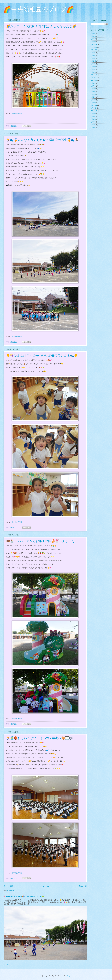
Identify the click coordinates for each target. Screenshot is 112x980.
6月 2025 (93, 58)
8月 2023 (93, 116)
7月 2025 (93, 55)
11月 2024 (94, 78)
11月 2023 (94, 108)
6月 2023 (93, 122)
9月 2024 (93, 83)
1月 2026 (93, 42)
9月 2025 (93, 53)
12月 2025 (94, 44)
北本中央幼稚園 (17, 113)
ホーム (46, 886)
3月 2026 (93, 36)
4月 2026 (93, 33)
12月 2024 (94, 75)
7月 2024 (93, 86)
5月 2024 (93, 91)
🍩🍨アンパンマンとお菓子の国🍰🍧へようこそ (40, 541)
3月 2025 (93, 67)
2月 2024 (93, 100)
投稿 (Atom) (11, 891)
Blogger (69, 976)
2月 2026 (93, 39)
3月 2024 (93, 97)
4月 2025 (93, 64)
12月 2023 (94, 105)
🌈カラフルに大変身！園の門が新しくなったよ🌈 (41, 26)
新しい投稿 (8, 886)
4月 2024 (93, 94)
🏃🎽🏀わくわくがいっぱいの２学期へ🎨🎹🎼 (39, 738)
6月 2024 (93, 89)
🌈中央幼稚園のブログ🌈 (39, 10)
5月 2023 (93, 125)
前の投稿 (83, 886)
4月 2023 (93, 127)
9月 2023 (93, 114)
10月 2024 (94, 80)
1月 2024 (93, 103)
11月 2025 (94, 47)
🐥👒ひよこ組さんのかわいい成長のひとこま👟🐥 (42, 355)
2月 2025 (93, 69)
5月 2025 (93, 61)
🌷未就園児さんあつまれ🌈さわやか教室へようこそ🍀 (24, 896)
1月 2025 (93, 72)
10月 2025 (94, 50)
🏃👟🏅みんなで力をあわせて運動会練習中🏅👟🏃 (42, 140)
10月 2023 (94, 111)
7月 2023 (93, 119)
